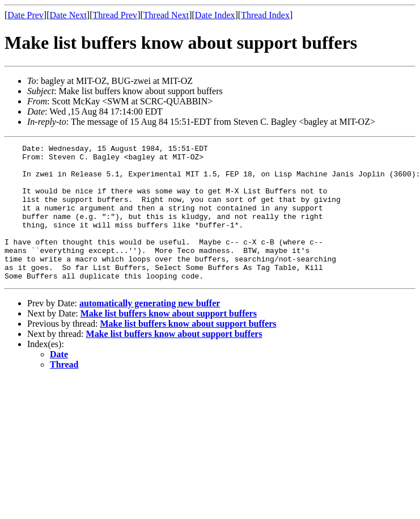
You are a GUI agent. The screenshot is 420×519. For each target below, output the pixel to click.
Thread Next (166, 15)
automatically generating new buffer (150, 330)
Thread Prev (115, 15)
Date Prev (26, 15)
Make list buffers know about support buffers (169, 341)
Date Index (215, 15)
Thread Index (265, 15)
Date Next (68, 15)
